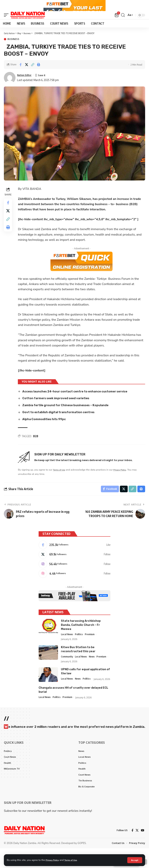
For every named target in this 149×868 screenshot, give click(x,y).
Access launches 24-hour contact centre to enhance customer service (80, 400)
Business (13, 48)
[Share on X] (27, 74)
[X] (74, 565)
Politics (79, 647)
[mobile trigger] (7, 24)
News (93, 670)
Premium (90, 647)
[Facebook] (74, 555)
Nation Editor (26, 84)
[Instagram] (74, 576)
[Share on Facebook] (21, 74)
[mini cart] (116, 24)
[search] (122, 24)
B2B (37, 445)
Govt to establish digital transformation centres (62, 421)
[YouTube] (142, 850)
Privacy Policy (54, 860)
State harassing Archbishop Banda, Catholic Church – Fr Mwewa (81, 638)
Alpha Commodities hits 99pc (46, 428)
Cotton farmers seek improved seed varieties (59, 407)
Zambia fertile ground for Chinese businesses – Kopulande (69, 414)
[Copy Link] (33, 74)
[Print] (39, 74)
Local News (67, 647)
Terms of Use (74, 860)
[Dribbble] (74, 586)
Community (67, 670)
